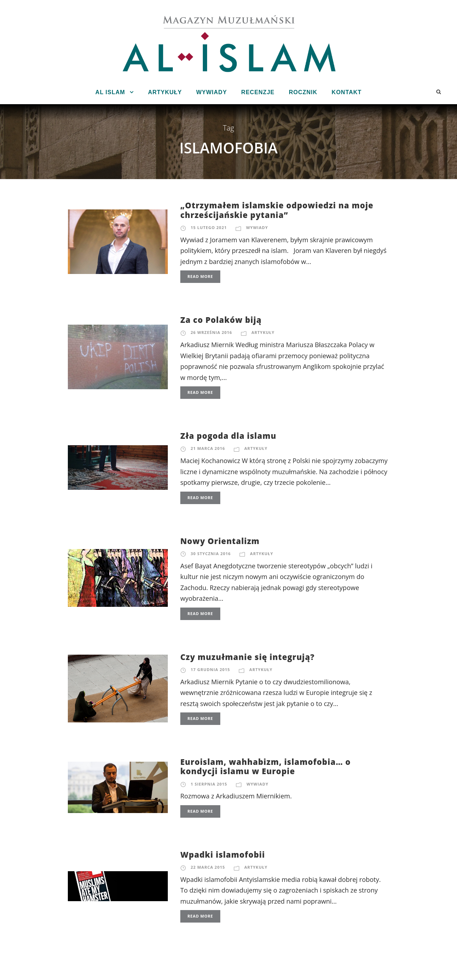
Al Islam (110, 92)
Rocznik (303, 92)
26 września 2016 (211, 332)
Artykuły (165, 92)
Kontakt (347, 92)
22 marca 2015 (208, 867)
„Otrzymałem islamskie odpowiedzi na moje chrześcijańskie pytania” (277, 210)
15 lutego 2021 (209, 227)
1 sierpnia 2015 (209, 784)
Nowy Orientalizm (220, 541)
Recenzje (258, 92)
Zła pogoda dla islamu (228, 436)
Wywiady (211, 92)
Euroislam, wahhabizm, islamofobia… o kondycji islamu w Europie (265, 766)
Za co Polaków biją (221, 320)
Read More (200, 276)
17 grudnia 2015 (210, 669)
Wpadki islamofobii (223, 854)
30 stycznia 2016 (211, 554)
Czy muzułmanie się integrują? (247, 657)
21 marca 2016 (208, 448)
